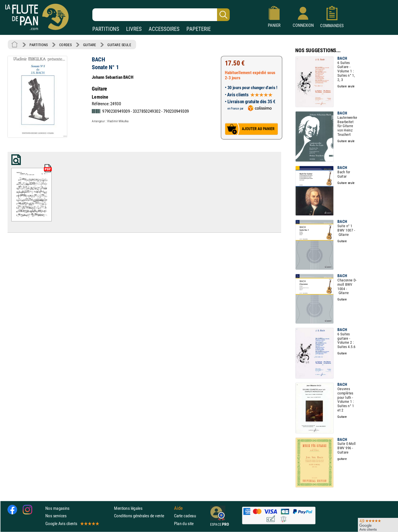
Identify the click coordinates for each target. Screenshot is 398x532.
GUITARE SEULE (119, 45)
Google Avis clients (72, 523)
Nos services (56, 516)
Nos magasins (57, 508)
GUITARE (90, 45)
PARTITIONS (106, 29)
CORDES (65, 45)
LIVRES (134, 29)
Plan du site (184, 523)
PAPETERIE (199, 29)
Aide (178, 508)
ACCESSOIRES (164, 29)
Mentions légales (128, 508)
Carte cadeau (185, 516)
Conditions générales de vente (143, 516)
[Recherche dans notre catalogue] (161, 15)
